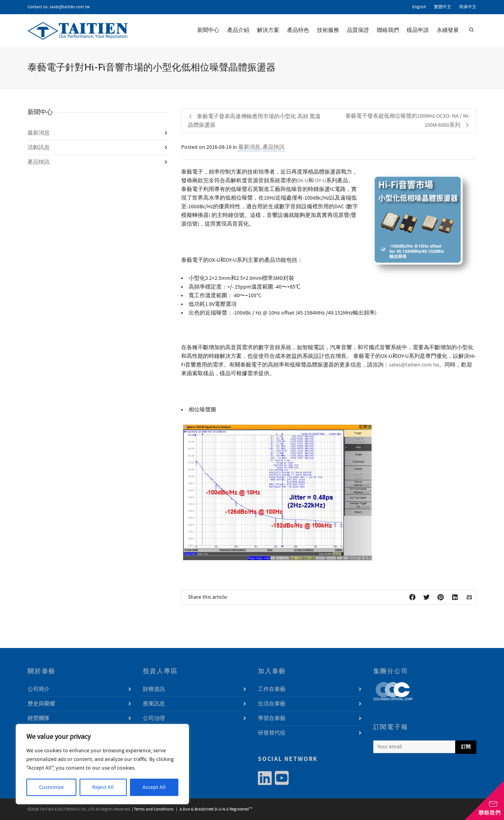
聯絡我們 (388, 30)
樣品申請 (418, 30)
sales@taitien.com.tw (70, 7)
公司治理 (154, 718)
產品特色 (298, 30)
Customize (51, 787)
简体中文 (468, 7)
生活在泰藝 (272, 704)
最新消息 (249, 147)
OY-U (321, 181)
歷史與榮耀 (41, 704)
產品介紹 (238, 30)
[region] (102, 764)
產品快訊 (274, 147)
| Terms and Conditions (153, 809)
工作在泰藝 (272, 689)
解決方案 (268, 30)
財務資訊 (154, 689)
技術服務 (328, 30)
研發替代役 (272, 733)
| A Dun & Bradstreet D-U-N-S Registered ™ (213, 809)
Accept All (154, 787)
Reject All (103, 787)
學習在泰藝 (272, 718)
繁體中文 (443, 7)
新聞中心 (208, 30)
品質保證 (358, 30)
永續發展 (448, 30)
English (419, 7)
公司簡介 (39, 689)
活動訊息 (39, 148)
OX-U (303, 181)
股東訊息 (154, 704)
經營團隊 (39, 718)
